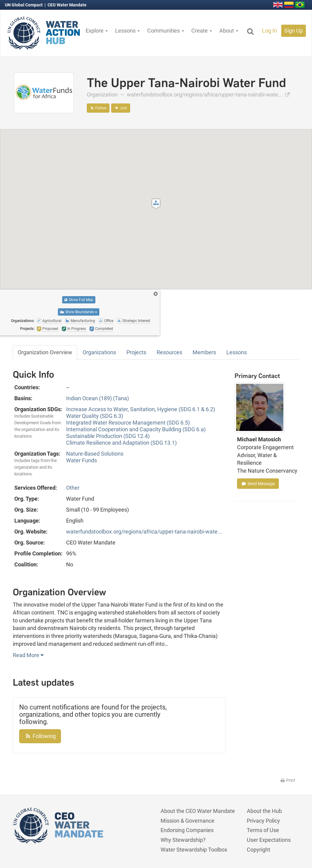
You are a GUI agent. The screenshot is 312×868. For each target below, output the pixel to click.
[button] (156, 204)
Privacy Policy (263, 821)
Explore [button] (97, 31)
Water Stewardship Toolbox (194, 850)
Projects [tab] (136, 352)
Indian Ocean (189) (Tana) (97, 398)
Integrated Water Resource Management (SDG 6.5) (128, 423)
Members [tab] (204, 352)
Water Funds (82, 460)
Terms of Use (263, 830)
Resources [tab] (169, 352)
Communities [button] (166, 31)
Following (40, 736)
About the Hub (264, 811)
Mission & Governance (188, 821)
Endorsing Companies (187, 830)
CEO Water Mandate (67, 5)
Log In (269, 31)
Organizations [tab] (99, 352)
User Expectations (269, 840)
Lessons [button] (128, 31)
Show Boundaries (79, 312)
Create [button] (202, 31)
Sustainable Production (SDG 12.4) (108, 436)
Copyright (259, 850)
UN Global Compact (24, 5)
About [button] (229, 31)
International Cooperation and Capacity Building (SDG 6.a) (136, 429)
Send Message (258, 484)
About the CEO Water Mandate (198, 811)
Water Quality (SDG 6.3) (95, 416)
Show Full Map (79, 300)
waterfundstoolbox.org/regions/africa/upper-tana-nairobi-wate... (208, 94)
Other (73, 488)
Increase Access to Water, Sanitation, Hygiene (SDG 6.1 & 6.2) (141, 409)
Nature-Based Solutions (95, 454)
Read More (28, 655)
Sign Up (294, 31)
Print (287, 780)
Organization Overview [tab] (45, 352)
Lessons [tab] (237, 352)
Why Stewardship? (183, 840)
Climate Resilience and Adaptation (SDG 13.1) (121, 443)
